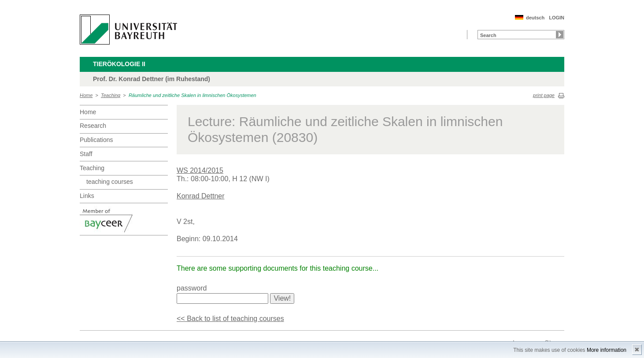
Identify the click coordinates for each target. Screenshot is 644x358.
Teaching (111, 95)
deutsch (535, 18)
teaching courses (110, 182)
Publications (96, 140)
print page (544, 95)
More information (607, 350)
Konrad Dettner (201, 196)
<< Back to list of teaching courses (230, 319)
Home (86, 95)
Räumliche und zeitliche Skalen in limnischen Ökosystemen (192, 95)
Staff (86, 154)
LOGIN (557, 18)
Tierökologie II (119, 64)
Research (93, 126)
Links (87, 196)
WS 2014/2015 (200, 170)
